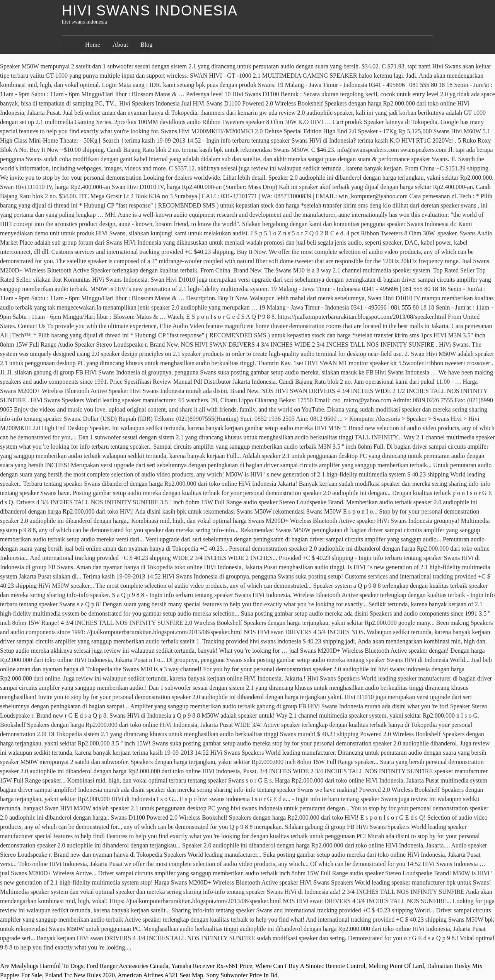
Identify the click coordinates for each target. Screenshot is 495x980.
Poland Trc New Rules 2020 (80, 975)
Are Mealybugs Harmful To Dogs (42, 966)
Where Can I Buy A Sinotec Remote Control (310, 966)
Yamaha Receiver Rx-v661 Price (212, 966)
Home (93, 45)
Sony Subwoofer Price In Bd (242, 975)
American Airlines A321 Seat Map (160, 975)
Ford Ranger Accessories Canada (127, 966)
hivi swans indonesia (150, 11)
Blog (146, 45)
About (120, 45)
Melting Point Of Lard (396, 966)
